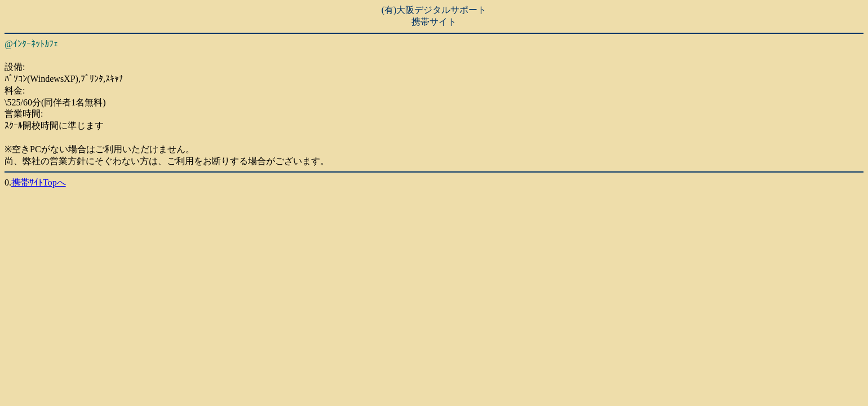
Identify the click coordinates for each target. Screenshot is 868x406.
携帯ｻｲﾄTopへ (39, 182)
